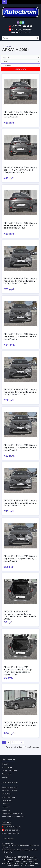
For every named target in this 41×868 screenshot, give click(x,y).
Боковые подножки (9, 791)
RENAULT (7, 47)
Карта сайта (6, 774)
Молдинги (6, 807)
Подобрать (21, 69)
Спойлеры (6, 810)
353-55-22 (22, 26)
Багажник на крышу (10, 787)
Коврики (5, 804)
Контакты (5, 777)
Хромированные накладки (12, 814)
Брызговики (6, 794)
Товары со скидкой (9, 771)
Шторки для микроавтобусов (13, 817)
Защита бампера (8, 797)
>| (22, 743)
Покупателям (7, 767)
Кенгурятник (7, 800)
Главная (5, 764)
